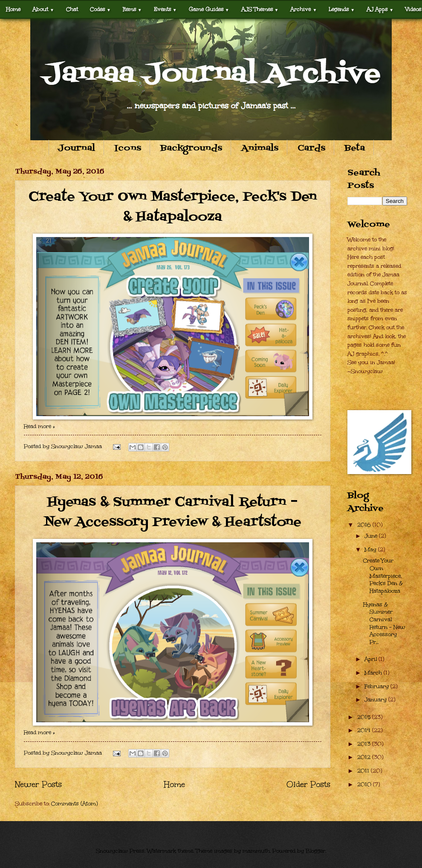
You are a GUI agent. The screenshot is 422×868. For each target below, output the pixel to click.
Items (132, 9)
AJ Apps (380, 9)
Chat (72, 9)
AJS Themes (260, 9)
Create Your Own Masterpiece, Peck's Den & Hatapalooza (173, 207)
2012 (365, 757)
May (371, 550)
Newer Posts (38, 784)
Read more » (39, 426)
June (372, 536)
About (43, 9)
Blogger (315, 851)
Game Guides (209, 9)
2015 (365, 717)
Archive (303, 9)
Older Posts (308, 784)
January (376, 700)
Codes (100, 9)
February (377, 686)
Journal (76, 148)
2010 (365, 784)
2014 (365, 730)
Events (165, 9)
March (374, 673)
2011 (364, 771)
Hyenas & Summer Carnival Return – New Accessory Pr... (384, 623)
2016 (365, 525)
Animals (260, 148)
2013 (365, 744)
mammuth (256, 851)
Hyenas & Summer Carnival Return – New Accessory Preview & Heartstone (173, 512)
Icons (128, 148)
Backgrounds (191, 148)
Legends (342, 9)
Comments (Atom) (74, 804)
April (371, 659)
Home (13, 9)
